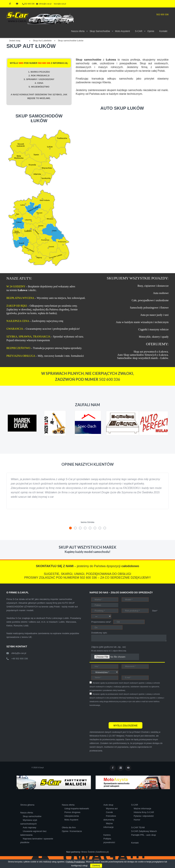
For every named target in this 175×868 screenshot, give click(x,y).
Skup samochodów (32, 816)
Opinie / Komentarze (72, 831)
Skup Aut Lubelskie (42, 41)
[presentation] (115, 714)
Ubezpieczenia (72, 816)
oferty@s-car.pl (19, 653)
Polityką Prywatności (76, 862)
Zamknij (96, 866)
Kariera (107, 835)
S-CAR (134, 805)
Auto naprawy (30, 827)
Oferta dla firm (69, 827)
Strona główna (27, 805)
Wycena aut (112, 809)
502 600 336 (28, 4)
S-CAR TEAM (138, 827)
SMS (21, 63)
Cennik (109, 812)
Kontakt (135, 843)
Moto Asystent (71, 820)
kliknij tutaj (122, 651)
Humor (137, 820)
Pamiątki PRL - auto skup (143, 835)
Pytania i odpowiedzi (144, 816)
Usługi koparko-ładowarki (77, 809)
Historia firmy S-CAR (144, 812)
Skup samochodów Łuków (71, 41)
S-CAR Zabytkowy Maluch (144, 831)
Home (26, 40)
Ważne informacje (142, 809)
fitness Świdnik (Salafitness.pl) (95, 852)
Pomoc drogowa (72, 812)
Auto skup (108, 805)
